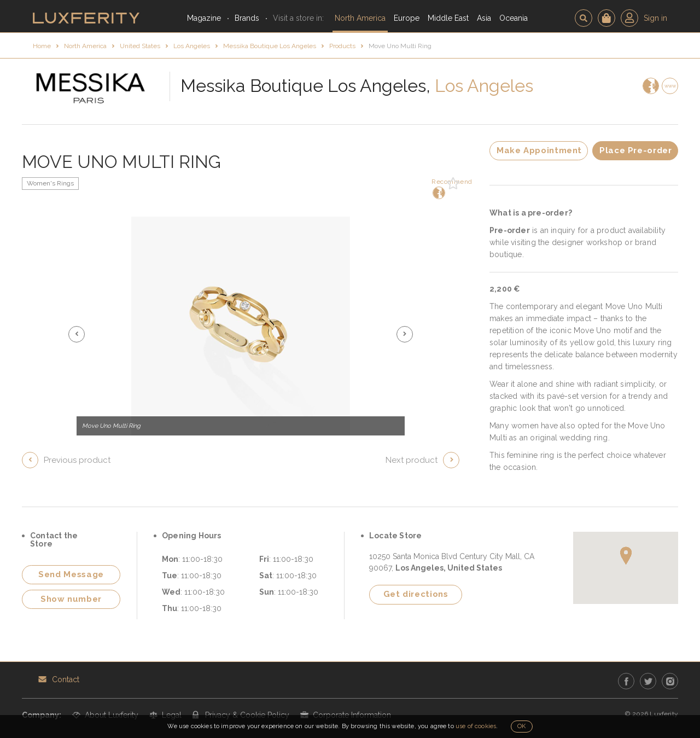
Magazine (204, 18)
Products (342, 46)
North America (360, 18)
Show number (71, 599)
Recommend (438, 188)
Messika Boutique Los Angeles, (305, 86)
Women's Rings (50, 183)
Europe (407, 18)
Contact (66, 679)
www (670, 86)
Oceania (514, 18)
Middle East (448, 18)
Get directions (416, 594)
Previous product (77, 460)
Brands (247, 18)
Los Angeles (192, 46)
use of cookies (476, 726)
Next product (412, 460)
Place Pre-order (635, 150)
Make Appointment (539, 150)
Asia (484, 18)
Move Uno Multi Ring (400, 46)
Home (42, 46)
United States (140, 46)
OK (521, 726)
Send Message (71, 574)
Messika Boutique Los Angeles (270, 46)
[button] (77, 334)
